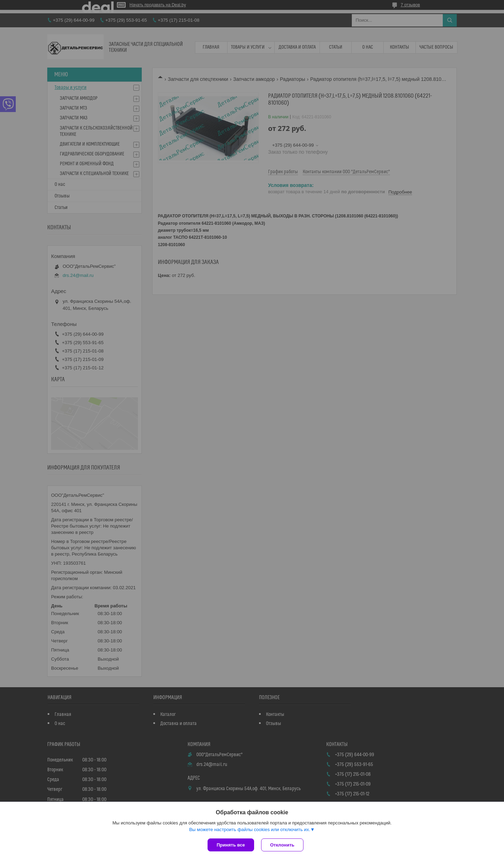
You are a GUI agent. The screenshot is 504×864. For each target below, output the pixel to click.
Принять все (231, 845)
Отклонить (282, 845)
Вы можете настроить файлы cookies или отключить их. (250, 830)
